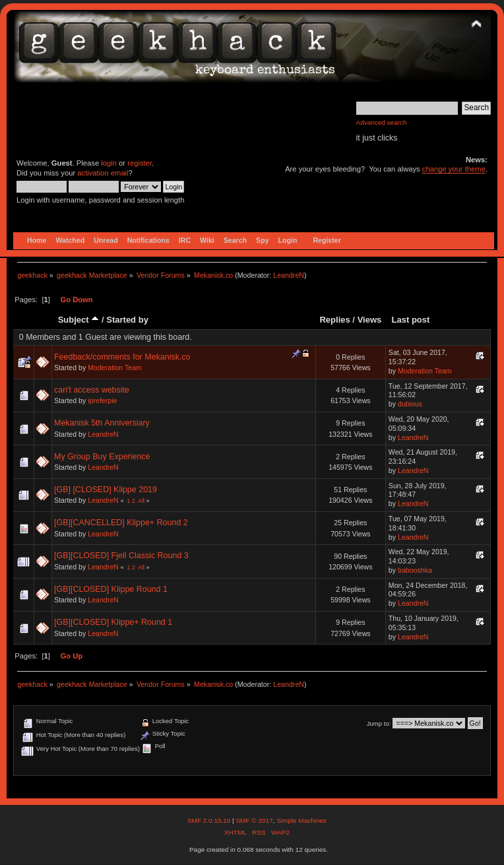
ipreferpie (102, 400)
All (141, 501)
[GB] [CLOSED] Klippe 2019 (106, 490)
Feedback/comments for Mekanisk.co (122, 357)
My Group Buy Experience (102, 457)
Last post (410, 320)
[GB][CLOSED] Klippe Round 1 (111, 589)
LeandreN (289, 275)
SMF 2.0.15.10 (210, 820)
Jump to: (379, 723)
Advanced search (382, 122)
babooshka (415, 570)
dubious (410, 404)
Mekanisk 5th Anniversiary (102, 423)
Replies (334, 320)
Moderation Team (115, 368)
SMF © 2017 (254, 820)
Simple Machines (301, 820)
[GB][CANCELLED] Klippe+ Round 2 (121, 523)
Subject (79, 320)
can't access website (92, 390)
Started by (127, 320)
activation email (103, 173)
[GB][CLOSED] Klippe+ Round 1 (113, 622)
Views (370, 320)
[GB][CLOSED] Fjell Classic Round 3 (121, 556)
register (140, 163)
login (109, 163)
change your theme (454, 169)
